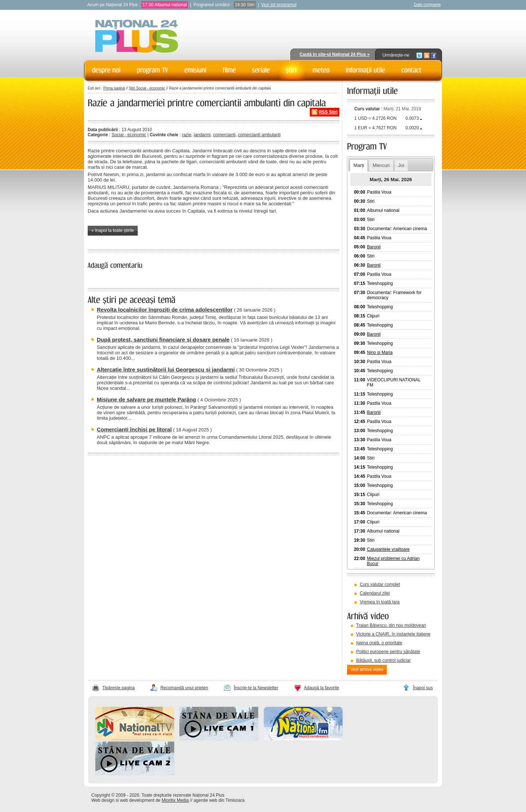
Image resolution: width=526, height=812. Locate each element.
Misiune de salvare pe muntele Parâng (146, 399)
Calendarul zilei (375, 593)
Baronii (374, 247)
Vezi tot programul (279, 5)
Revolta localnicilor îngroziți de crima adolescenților (165, 310)
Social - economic (129, 135)
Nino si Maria (380, 352)
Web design (103, 800)
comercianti (224, 135)
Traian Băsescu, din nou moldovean (391, 625)
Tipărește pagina (119, 688)
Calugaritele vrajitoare (388, 549)
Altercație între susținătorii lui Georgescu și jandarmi (166, 369)
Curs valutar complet (380, 584)
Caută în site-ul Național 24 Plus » (335, 54)
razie (187, 135)
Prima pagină (114, 88)
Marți (359, 165)
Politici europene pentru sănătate (388, 652)
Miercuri (381, 165)
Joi (401, 165)
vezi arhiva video (367, 670)
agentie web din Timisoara (219, 800)
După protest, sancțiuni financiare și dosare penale (163, 340)
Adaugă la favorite (322, 688)
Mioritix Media (175, 800)
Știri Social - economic (147, 88)
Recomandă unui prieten (184, 688)
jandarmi (202, 135)
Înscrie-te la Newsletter (256, 688)
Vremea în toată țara (380, 602)
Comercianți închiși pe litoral (134, 429)
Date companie (427, 4)
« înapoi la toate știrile (113, 230)
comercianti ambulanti (259, 135)
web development (137, 800)
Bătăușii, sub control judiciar (383, 660)
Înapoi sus (423, 688)
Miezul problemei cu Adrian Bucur (393, 561)
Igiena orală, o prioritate (379, 643)
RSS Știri (328, 112)
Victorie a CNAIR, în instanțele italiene (393, 634)
